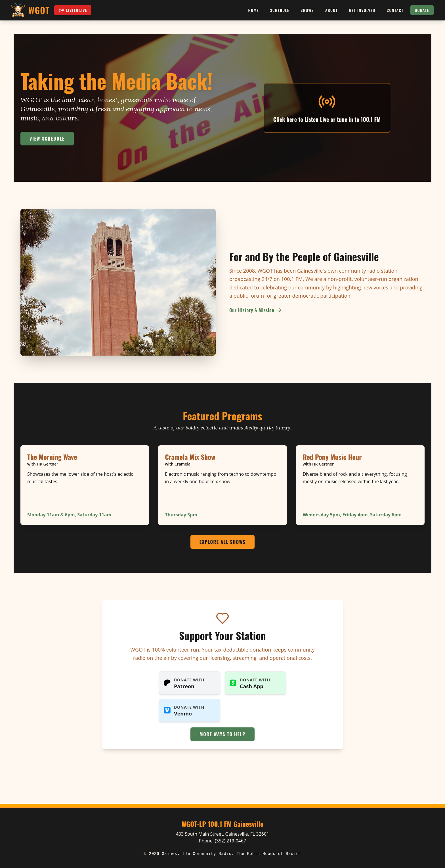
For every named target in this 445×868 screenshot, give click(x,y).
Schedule (280, 10)
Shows (307, 10)
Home (254, 10)
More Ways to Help (222, 734)
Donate (422, 10)
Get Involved (362, 10)
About (331, 10)
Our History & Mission (256, 310)
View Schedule (47, 139)
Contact (395, 10)
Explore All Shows (223, 542)
